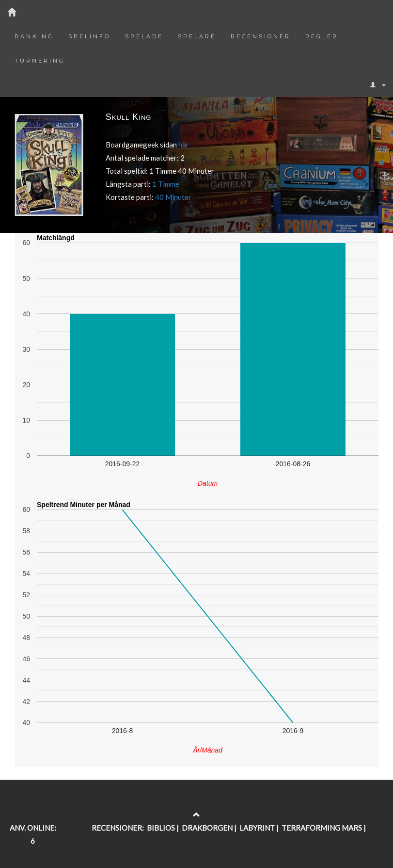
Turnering (40, 61)
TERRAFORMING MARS (322, 828)
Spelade (144, 36)
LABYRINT (257, 828)
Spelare (197, 36)
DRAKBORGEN (207, 828)
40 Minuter (173, 197)
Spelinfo (89, 36)
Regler (322, 36)
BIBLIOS (161, 828)
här (184, 145)
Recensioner (261, 36)
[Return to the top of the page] (196, 815)
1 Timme (166, 184)
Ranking (34, 36)
